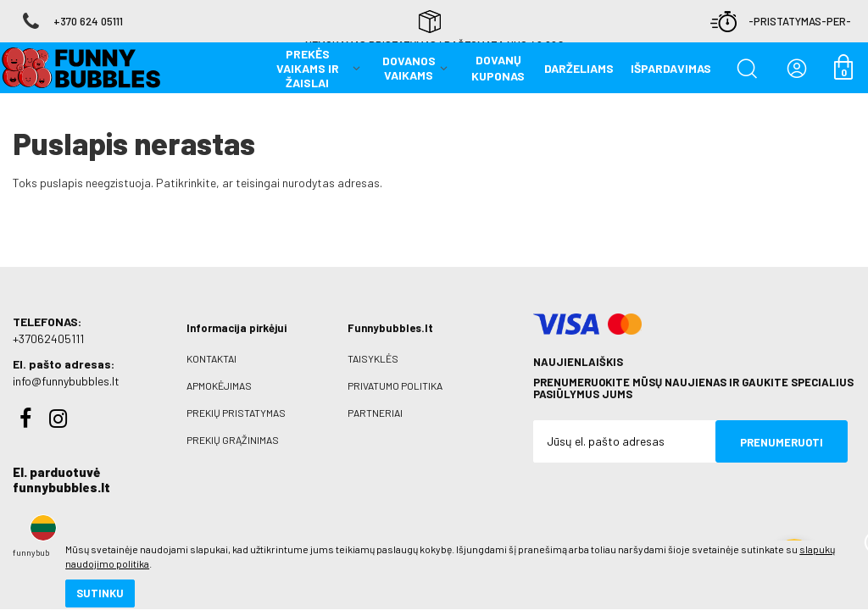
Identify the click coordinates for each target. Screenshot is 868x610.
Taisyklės (373, 345)
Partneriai (375, 399)
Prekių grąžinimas (233, 426)
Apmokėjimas (219, 372)
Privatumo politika (395, 372)
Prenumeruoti (782, 429)
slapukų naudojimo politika (203, 538)
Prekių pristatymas (236, 399)
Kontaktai (211, 345)
